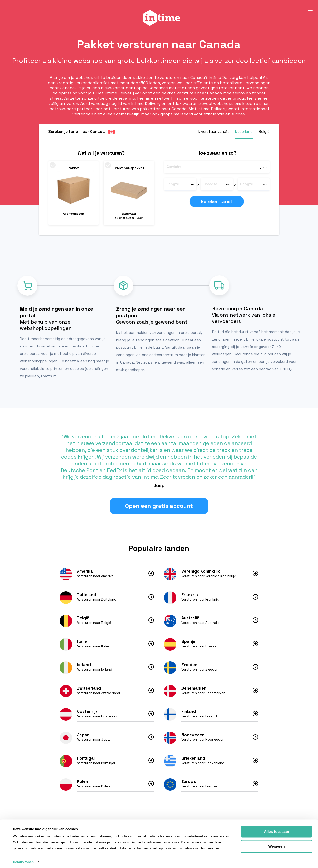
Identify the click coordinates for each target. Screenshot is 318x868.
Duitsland (87, 596)
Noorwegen (193, 737)
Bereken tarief (219, 201)
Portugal (86, 760)
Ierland (84, 667)
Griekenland (193, 760)
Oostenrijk (87, 713)
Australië (190, 620)
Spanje (188, 643)
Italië (82, 643)
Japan (83, 737)
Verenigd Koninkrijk (201, 573)
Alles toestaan (277, 828)
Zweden (189, 667)
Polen (83, 783)
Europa (189, 783)
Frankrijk (190, 596)
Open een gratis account (159, 508)
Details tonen (23, 858)
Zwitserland (89, 690)
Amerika (85, 573)
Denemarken (194, 690)
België (83, 620)
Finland (189, 713)
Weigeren (276, 842)
